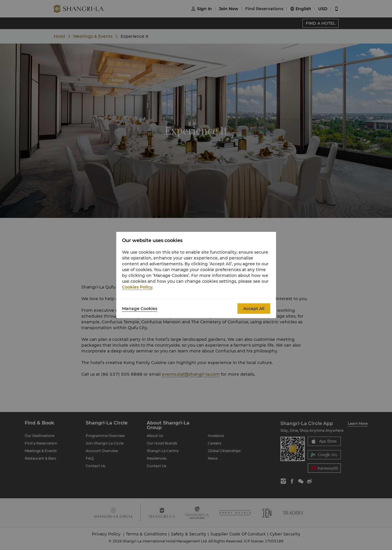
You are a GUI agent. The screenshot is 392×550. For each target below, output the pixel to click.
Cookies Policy (137, 287)
